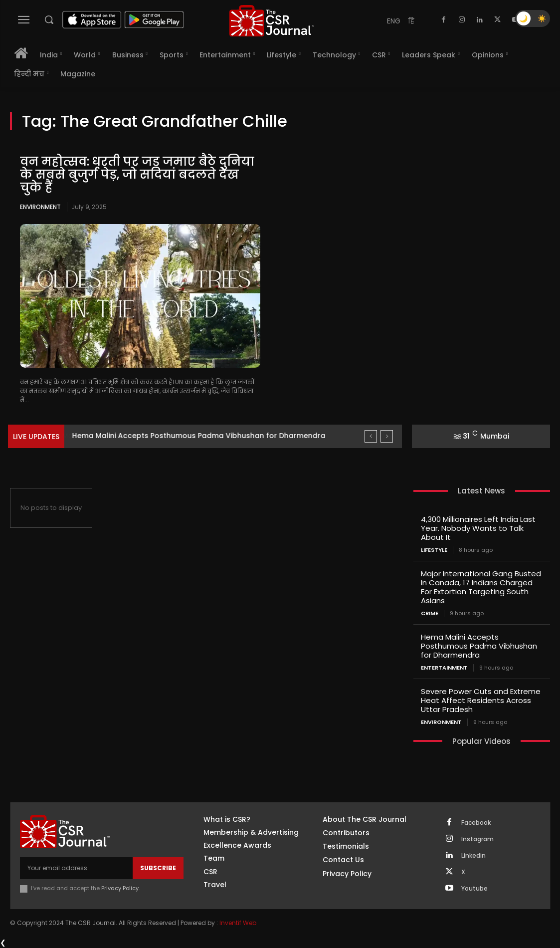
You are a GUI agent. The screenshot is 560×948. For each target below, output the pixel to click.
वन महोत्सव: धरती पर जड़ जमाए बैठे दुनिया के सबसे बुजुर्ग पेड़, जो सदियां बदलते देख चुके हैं (137, 175)
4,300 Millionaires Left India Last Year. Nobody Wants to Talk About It (478, 528)
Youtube (474, 889)
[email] (76, 868)
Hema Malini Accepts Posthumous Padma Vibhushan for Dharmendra (479, 646)
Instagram (477, 839)
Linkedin (473, 856)
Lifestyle (434, 550)
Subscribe (158, 868)
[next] (387, 436)
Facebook (476, 823)
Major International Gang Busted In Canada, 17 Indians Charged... (191, 436)
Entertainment (444, 668)
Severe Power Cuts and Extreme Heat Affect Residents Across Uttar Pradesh (481, 700)
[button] (49, 19)
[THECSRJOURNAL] (272, 21)
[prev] (371, 436)
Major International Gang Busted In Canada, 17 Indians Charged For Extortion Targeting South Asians (481, 587)
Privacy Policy (120, 888)
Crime (430, 613)
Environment (40, 207)
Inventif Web (238, 923)
